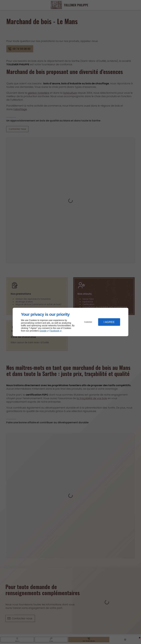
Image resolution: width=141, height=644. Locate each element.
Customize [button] (88, 322)
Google (43, 331)
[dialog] (70, 322)
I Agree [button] (109, 322)
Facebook (54, 331)
